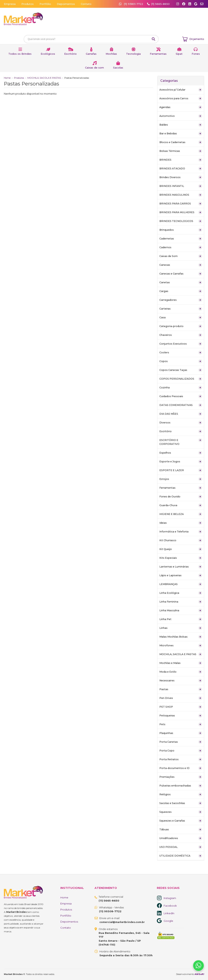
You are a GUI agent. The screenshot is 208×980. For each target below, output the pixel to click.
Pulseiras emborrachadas (181, 786)
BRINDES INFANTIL (181, 186)
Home (7, 78)
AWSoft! (199, 974)
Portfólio (45, 4)
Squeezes (181, 812)
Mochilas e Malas (181, 663)
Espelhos (181, 453)
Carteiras (181, 309)
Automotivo (181, 116)
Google (168, 921)
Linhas (181, 628)
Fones (196, 54)
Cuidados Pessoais (181, 396)
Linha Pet (181, 619)
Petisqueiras (181, 716)
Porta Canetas (181, 742)
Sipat (179, 54)
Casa (181, 318)
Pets (181, 724)
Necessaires (181, 681)
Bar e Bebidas (181, 134)
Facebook (170, 906)
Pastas (181, 689)
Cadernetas (181, 239)
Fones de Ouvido (181, 497)
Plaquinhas (181, 733)
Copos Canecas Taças (181, 370)
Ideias (181, 523)
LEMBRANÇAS (181, 584)
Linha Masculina (181, 611)
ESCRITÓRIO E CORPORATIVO (181, 442)
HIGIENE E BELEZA (181, 514)
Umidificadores (181, 838)
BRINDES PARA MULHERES (181, 212)
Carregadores (181, 300)
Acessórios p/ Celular (181, 90)
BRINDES (181, 160)
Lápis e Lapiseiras (181, 575)
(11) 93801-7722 (131, 4)
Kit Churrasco (181, 540)
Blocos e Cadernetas (181, 142)
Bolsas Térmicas (181, 151)
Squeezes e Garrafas (181, 821)
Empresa (10, 4)
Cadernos (181, 247)
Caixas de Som (181, 256)
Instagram (170, 898)
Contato (86, 4)
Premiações (181, 777)
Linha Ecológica (181, 593)
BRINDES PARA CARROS (181, 204)
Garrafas (91, 54)
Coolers (181, 353)
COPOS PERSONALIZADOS (181, 379)
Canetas (181, 282)
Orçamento (197, 39)
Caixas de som (94, 68)
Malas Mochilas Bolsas (181, 637)
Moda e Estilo (181, 672)
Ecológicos (48, 54)
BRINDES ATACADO (181, 169)
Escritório (70, 54)
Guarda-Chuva (181, 505)
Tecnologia (133, 54)
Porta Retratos (181, 759)
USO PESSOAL (181, 847)
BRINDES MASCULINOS (181, 195)
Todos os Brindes (20, 54)
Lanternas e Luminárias (181, 567)
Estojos (181, 479)
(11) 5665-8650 (160, 4)
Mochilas (111, 54)
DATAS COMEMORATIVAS (181, 405)
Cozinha (181, 388)
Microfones (181, 646)
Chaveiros (181, 335)
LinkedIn (169, 913)
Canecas (181, 265)
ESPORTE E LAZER (181, 470)
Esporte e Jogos (181, 462)
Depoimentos (66, 4)
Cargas (181, 291)
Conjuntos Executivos (181, 344)
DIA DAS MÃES (181, 414)
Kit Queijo (181, 549)
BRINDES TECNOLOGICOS (181, 221)
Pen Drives (181, 698)
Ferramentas (158, 54)
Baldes (181, 125)
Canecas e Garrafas (181, 274)
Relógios (181, 794)
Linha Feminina (181, 602)
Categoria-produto (181, 326)
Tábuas (181, 830)
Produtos (28, 4)
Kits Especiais (181, 558)
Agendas (181, 107)
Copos (181, 361)
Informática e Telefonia (181, 532)
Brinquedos (181, 230)
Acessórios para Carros (181, 99)
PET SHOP (181, 707)
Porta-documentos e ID (181, 768)
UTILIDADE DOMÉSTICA (181, 856)
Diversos (181, 423)
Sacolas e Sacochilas (181, 803)
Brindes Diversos (181, 177)
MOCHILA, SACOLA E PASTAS (44, 78)
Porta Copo (181, 751)
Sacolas (118, 68)
